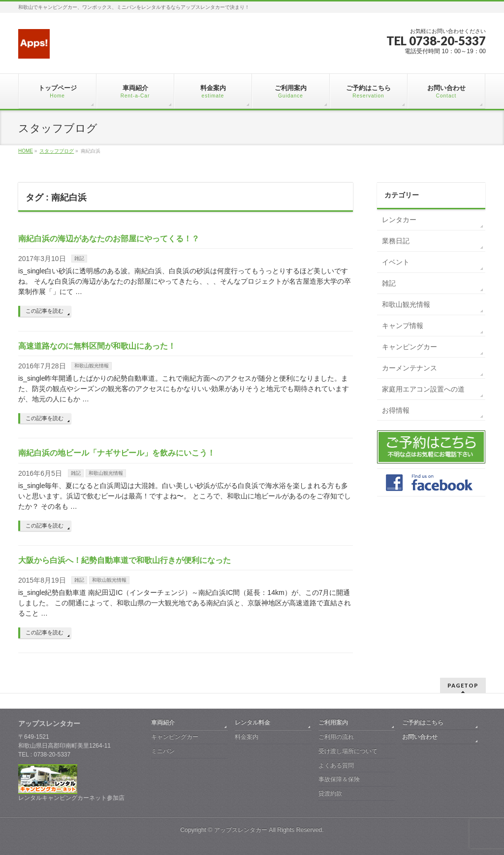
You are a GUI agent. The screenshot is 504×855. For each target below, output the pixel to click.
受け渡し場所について (348, 751)
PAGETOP (463, 685)
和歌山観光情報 (92, 366)
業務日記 (396, 241)
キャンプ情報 (403, 326)
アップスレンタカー (241, 830)
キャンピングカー (409, 347)
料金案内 (247, 737)
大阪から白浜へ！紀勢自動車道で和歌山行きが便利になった (125, 560)
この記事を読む (45, 311)
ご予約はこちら (423, 723)
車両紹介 (163, 723)
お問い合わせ (420, 737)
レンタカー (399, 220)
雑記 (79, 258)
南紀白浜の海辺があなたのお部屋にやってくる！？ (109, 239)
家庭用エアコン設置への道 (423, 389)
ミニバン (163, 751)
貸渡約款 (330, 793)
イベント (396, 262)
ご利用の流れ (336, 737)
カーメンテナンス (409, 368)
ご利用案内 (333, 723)
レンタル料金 (252, 723)
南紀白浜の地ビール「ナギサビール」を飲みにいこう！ (117, 453)
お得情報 (396, 410)
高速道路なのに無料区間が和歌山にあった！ (97, 346)
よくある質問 (336, 765)
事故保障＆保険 (339, 779)
